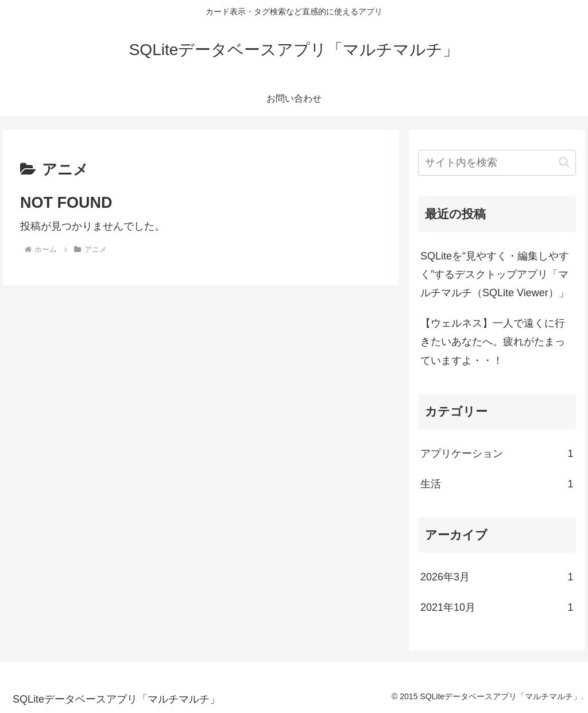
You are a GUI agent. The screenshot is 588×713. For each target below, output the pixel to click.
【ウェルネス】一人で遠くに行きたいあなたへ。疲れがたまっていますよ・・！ (493, 342)
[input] (497, 163)
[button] (564, 162)
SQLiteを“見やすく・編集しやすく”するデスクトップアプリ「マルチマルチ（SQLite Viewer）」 (495, 275)
